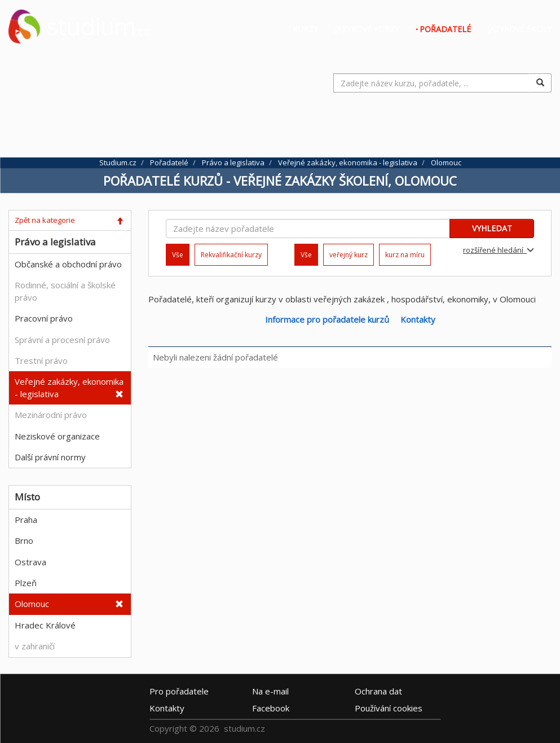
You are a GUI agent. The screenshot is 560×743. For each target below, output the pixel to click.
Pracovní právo (44, 318)
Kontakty (418, 319)
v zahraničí (35, 646)
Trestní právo (41, 360)
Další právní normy (50, 457)
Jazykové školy (519, 29)
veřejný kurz (349, 255)
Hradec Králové (45, 625)
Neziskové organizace (57, 436)
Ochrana (378, 691)
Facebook (271, 708)
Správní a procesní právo (62, 340)
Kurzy (305, 29)
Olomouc (32, 604)
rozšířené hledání (499, 250)
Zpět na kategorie (45, 220)
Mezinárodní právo (51, 415)
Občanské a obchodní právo (68, 264)
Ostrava (30, 562)
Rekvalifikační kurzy (231, 255)
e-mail (270, 691)
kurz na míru (405, 255)
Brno (24, 540)
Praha (26, 520)
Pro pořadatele (179, 691)
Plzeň (26, 583)
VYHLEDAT (492, 228)
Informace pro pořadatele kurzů (327, 319)
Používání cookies (389, 708)
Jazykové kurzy (367, 29)
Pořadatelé (445, 29)
